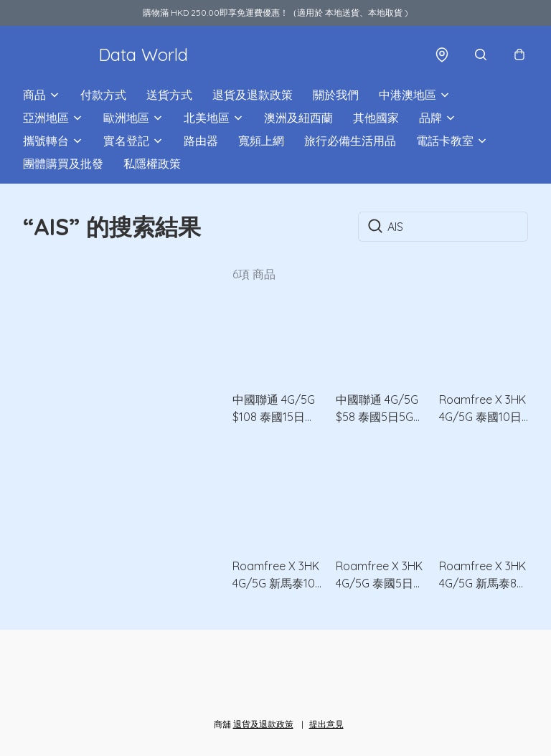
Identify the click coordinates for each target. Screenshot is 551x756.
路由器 (201, 141)
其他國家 (376, 118)
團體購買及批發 (63, 164)
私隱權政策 (152, 164)
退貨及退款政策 (253, 95)
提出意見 (326, 724)
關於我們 (336, 95)
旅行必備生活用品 (350, 141)
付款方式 (103, 95)
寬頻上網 (261, 141)
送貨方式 (169, 95)
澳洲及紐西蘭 (298, 118)
